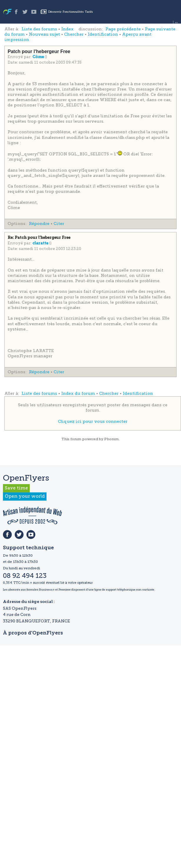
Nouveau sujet (44, 34)
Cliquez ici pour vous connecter (93, 421)
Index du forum (78, 393)
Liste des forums (39, 29)
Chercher (74, 34)
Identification (103, 34)
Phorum (111, 439)
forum (76, 439)
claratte (41, 243)
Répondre (39, 224)
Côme (39, 57)
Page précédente (123, 29)
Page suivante (160, 29)
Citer (59, 224)
